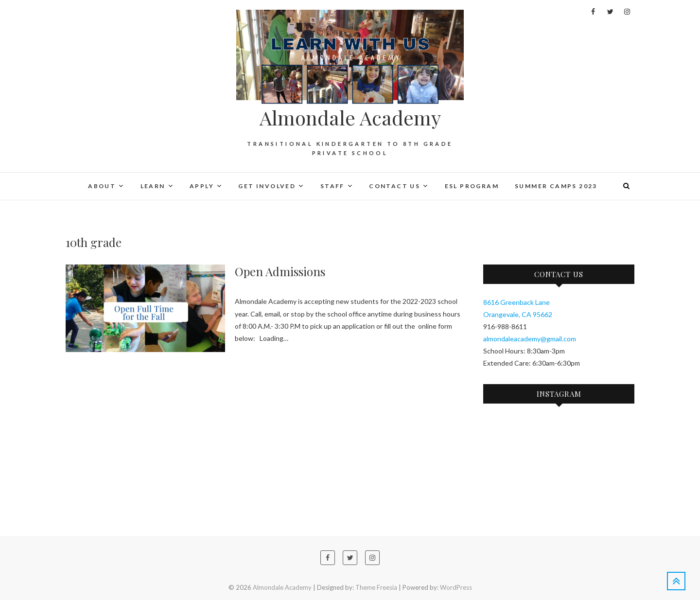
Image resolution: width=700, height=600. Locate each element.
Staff (332, 186)
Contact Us (394, 186)
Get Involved (267, 186)
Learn (153, 186)
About (102, 186)
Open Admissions (280, 271)
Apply (202, 186)
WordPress (456, 587)
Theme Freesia (376, 587)
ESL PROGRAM (472, 186)
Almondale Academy (350, 118)
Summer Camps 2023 (556, 186)
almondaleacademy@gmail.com (530, 339)
